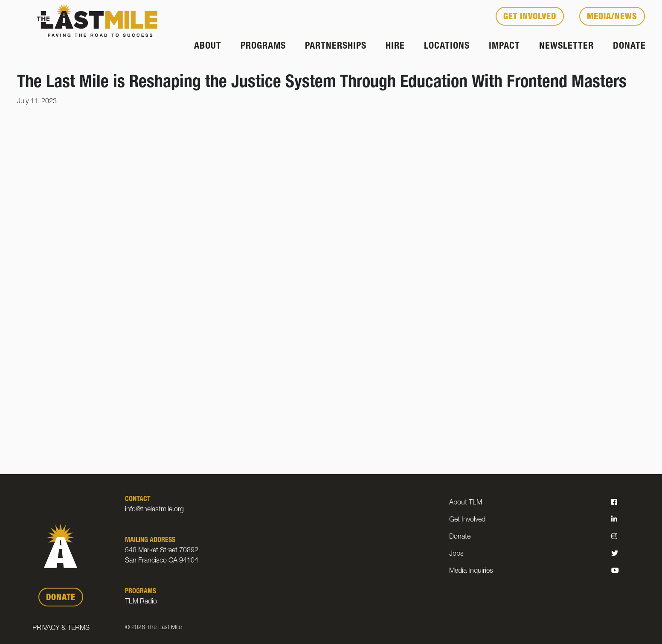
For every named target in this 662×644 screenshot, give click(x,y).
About (208, 47)
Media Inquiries (471, 571)
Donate (629, 47)
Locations (447, 47)
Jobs (456, 554)
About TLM (466, 503)
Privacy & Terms (61, 629)
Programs (263, 47)
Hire (395, 47)
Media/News (612, 17)
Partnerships (336, 47)
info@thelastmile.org (154, 510)
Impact (504, 47)
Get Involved (530, 17)
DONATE (61, 598)
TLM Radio (141, 602)
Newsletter (566, 47)
